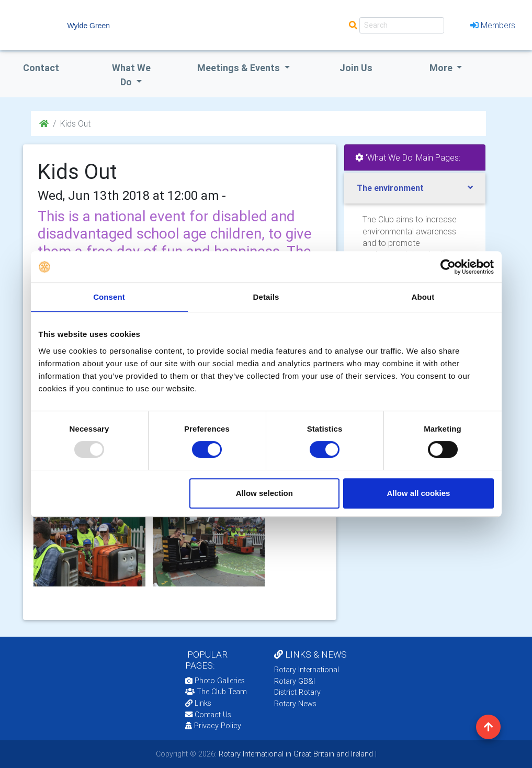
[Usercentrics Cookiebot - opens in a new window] (448, 267)
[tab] (415, 188)
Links (198, 703)
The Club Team (216, 692)
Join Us (356, 68)
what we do (131, 75)
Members (493, 25)
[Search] (402, 25)
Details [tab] (266, 297)
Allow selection (264, 493)
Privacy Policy (213, 726)
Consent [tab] (109, 297)
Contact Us (208, 715)
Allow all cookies (419, 493)
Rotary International (307, 670)
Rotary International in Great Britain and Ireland (295, 754)
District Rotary (297, 692)
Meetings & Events (240, 68)
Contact (41, 68)
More (442, 68)
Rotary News (295, 704)
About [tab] (423, 297)
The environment (390, 188)
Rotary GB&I (295, 681)
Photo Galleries (215, 681)
